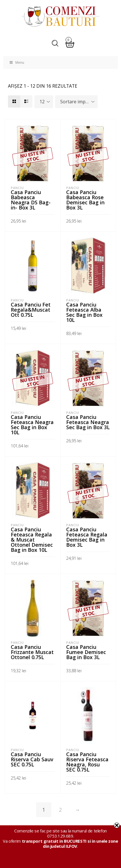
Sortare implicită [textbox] (78, 102)
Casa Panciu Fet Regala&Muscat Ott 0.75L (31, 310)
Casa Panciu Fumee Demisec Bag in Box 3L (86, 652)
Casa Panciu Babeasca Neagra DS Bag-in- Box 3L (31, 200)
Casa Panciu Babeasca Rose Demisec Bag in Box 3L (85, 200)
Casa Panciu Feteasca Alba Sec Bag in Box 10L (84, 312)
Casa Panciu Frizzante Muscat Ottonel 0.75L (32, 652)
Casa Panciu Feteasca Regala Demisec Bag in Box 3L (87, 537)
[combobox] (44, 102)
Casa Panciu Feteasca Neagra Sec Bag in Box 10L (32, 425)
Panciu (17, 188)
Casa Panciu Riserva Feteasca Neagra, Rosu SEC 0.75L (87, 762)
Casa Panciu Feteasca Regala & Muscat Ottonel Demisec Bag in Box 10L (32, 540)
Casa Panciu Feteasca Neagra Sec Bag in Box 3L (88, 422)
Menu (16, 62)
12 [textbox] (42, 102)
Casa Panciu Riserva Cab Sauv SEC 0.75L (32, 759)
